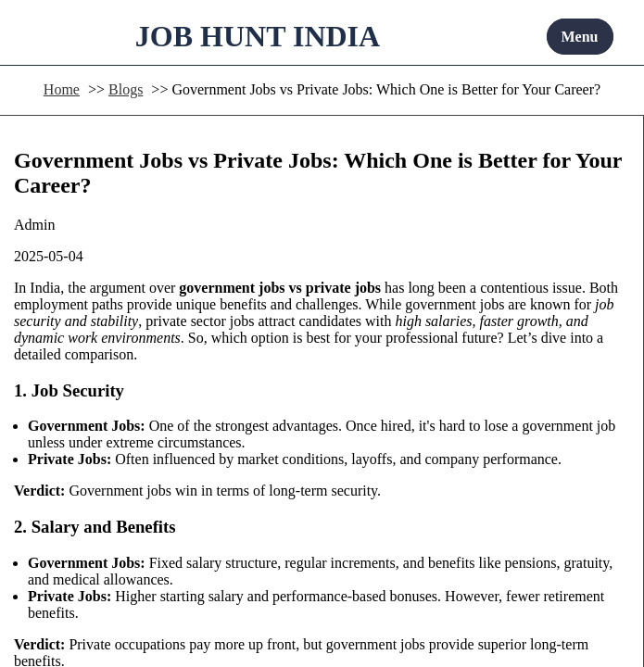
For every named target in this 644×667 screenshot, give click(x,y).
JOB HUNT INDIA (258, 36)
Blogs (126, 89)
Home (62, 89)
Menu (580, 37)
